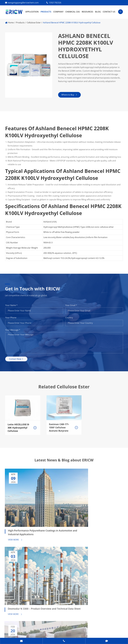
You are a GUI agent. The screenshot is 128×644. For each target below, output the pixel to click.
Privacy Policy (24, 633)
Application (32, 12)
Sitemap (9, 633)
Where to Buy (70, 96)
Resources (87, 12)
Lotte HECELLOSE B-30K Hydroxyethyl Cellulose (19, 427)
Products (46, 12)
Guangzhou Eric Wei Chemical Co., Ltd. (35, 628)
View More (13, 510)
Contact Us (109, 12)
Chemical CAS (73, 12)
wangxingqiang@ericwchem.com (23, 3)
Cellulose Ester (34, 23)
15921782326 (55, 3)
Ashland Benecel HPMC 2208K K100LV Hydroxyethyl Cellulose (72, 23)
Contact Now (18, 360)
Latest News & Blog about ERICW (64, 464)
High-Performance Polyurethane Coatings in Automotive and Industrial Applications (20, 502)
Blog (98, 12)
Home (11, 23)
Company (58, 12)
